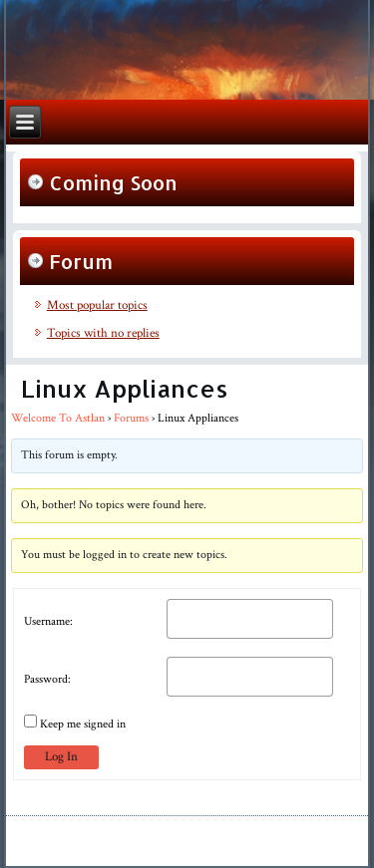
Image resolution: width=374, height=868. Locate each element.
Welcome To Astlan (58, 418)
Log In (61, 757)
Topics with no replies (103, 333)
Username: (48, 621)
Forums (131, 418)
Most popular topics (97, 305)
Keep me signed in (83, 724)
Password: (47, 679)
